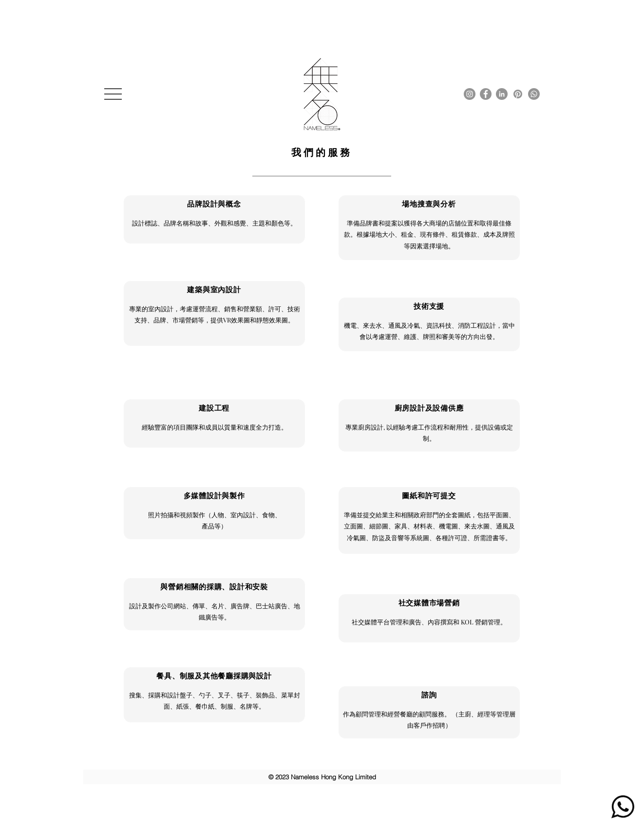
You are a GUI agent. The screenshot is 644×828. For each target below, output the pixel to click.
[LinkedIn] (502, 94)
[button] (113, 94)
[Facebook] (486, 94)
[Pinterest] (518, 94)
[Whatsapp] (534, 94)
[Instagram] (470, 94)
